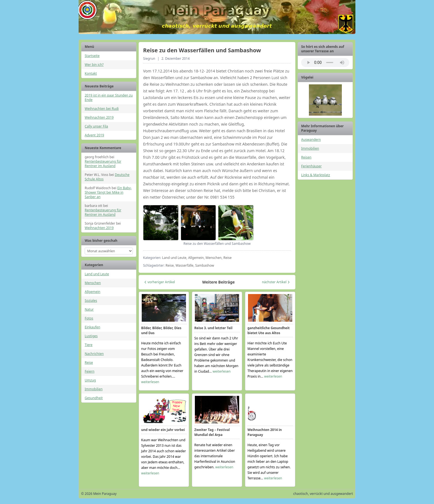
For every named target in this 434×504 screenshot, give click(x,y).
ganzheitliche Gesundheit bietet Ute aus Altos (269, 330)
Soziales (91, 301)
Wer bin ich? (94, 65)
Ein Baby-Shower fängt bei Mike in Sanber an (108, 192)
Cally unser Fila (96, 126)
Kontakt (91, 73)
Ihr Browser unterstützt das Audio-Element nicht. (325, 63)
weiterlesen (150, 382)
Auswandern (311, 140)
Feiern (90, 371)
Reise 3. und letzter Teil (213, 328)
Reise (89, 363)
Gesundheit (94, 398)
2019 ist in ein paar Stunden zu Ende (109, 98)
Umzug (90, 380)
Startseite (92, 56)
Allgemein (93, 292)
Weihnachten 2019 (99, 117)
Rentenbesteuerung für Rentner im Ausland (103, 164)
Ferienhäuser (311, 166)
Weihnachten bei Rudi (102, 109)
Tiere (89, 345)
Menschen (93, 283)
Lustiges (91, 336)
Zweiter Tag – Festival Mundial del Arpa (212, 432)
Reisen (306, 157)
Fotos (89, 318)
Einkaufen (92, 327)
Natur (89, 309)
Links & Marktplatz (316, 175)
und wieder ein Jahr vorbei (163, 430)
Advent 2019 (94, 135)
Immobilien (94, 389)
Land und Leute (97, 274)
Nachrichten (94, 354)
